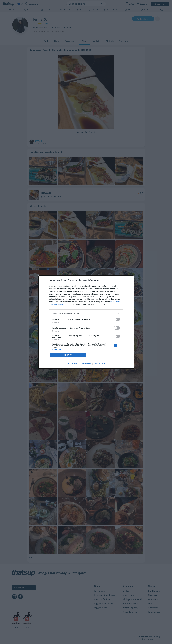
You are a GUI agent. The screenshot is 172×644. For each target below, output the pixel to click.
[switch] (117, 319)
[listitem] (86, 314)
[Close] (129, 280)
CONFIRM (68, 355)
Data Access (86, 364)
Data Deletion (72, 364)
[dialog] (86, 322)
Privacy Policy (100, 364)
